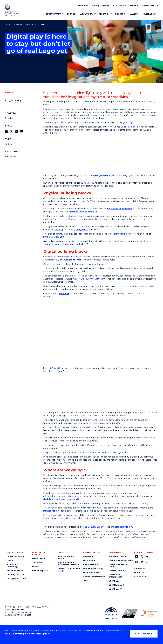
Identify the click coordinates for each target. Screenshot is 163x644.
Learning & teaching (93, 569)
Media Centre (31, 24)
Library (105, 5)
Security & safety (15, 575)
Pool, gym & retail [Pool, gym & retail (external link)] (15, 579)
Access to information (94, 577)
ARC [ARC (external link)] (75, 279)
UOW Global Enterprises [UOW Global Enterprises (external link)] (114, 576)
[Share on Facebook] (7, 131)
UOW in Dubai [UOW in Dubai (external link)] (115, 571)
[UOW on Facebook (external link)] (137, 556)
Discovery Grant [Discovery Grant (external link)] (89, 279)
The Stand (37, 563)
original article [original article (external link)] (122, 527)
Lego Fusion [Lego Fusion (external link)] (127, 127)
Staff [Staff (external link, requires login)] (133, 5)
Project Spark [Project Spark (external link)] (51, 368)
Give (94, 5)
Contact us (140, 569)
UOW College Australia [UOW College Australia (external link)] (120, 560)
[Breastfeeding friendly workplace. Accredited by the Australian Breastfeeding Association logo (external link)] (149, 613)
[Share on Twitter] (11, 131)
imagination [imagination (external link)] (82, 230)
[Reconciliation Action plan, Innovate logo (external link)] (111, 613)
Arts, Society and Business (66, 557)
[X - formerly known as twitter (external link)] (142, 556)
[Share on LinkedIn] (16, 131)
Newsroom (18, 24)
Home (8, 24)
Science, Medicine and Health (69, 570)
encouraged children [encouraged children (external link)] (71, 260)
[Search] (83, 6)
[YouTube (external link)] (147, 557)
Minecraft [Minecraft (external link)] (64, 294)
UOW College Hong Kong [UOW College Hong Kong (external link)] (118, 566)
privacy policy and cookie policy (32, 634)
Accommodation (15, 571)
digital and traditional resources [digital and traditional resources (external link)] (60, 499)
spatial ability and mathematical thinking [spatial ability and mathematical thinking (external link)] (64, 244)
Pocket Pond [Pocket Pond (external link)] (50, 511)
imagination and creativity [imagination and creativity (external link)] (84, 212)
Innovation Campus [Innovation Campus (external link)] (118, 556)
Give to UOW (140, 577)
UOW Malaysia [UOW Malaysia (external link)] (116, 585)
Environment (89, 560)
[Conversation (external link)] (147, 563)
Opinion (9, 144)
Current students (15, 556)
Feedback (139, 573)
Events (36, 567)
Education (10, 157)
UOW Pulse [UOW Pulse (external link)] (114, 589)
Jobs (85, 581)
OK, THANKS (144, 634)
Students (118, 5)
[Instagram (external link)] (137, 562)
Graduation (89, 556)
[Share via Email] (21, 131)
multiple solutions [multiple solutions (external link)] (53, 237)
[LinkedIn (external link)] (142, 562)
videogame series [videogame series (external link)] (102, 175)
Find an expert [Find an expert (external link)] (39, 571)
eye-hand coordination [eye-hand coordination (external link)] (120, 209)
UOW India (114, 581)
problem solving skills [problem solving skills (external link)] (121, 234)
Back (11, 93)
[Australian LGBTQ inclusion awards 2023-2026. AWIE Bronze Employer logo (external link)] (130, 613)
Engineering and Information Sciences (68, 564)
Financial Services (92, 573)
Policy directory (91, 564)
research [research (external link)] (89, 508)
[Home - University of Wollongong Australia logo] (13, 10)
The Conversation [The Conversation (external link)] (92, 527)
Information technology (13, 566)
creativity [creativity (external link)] (59, 230)
